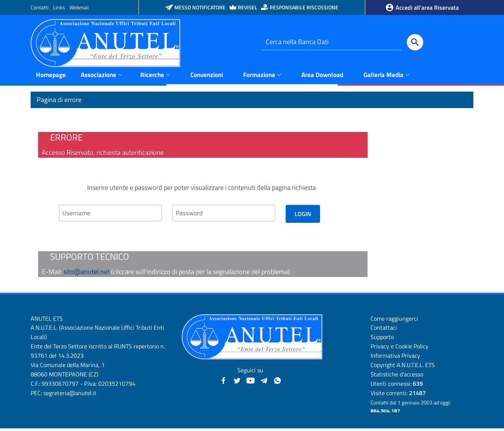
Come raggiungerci (394, 321)
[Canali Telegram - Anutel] (264, 382)
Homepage (51, 77)
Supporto (382, 339)
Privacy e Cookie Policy (399, 349)
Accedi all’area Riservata (422, 7)
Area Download (322, 77)
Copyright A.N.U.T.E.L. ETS (403, 367)
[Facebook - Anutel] (224, 382)
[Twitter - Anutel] (237, 382)
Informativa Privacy (395, 358)
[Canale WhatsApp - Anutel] (277, 382)
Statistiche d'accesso (397, 376)
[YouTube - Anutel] (251, 382)
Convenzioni (207, 77)
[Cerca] (415, 42)
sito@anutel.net (87, 274)
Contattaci (384, 330)
